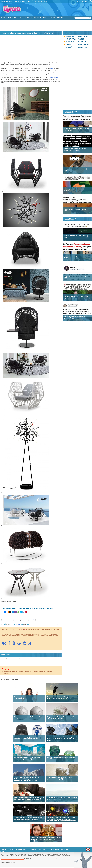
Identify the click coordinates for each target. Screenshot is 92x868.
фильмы (39, 620)
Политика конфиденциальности (18, 849)
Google (39, 1)
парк (52, 68)
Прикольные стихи (84, 44)
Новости (68, 44)
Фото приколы (70, 36)
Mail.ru (43, 1)
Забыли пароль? (8, 1)
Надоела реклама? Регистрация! (18, 18)
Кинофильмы (82, 41)
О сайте (3, 849)
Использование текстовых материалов (12, 859)
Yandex (47, 1)
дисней (32, 620)
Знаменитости (70, 41)
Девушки (81, 40)
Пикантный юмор (71, 40)
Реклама (79, 2)
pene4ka (17, 624)
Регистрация (16, 1)
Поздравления (83, 48)
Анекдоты (81, 38)
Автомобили (82, 43)
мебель (25, 620)
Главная (4, 18)
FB (33, 1)
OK (36, 1)
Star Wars (18, 620)
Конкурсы (68, 48)
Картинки (68, 43)
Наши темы (82, 46)
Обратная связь (85, 2)
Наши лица (69, 46)
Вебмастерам (55, 849)
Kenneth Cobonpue (53, 78)
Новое (45, 18)
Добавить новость (36, 18)
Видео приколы (83, 36)
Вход (2, 1)
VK (31, 1)
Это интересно (7, 620)
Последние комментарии (56, 18)
